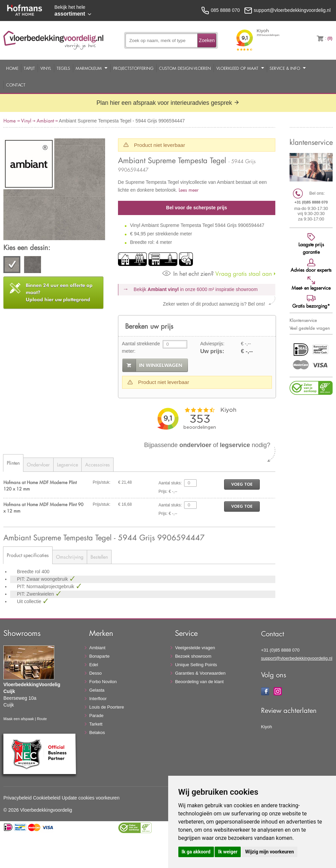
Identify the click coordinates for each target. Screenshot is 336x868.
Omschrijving (70, 557)
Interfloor (98, 699)
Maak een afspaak (19, 719)
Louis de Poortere (107, 707)
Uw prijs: (212, 351)
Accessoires (97, 465)
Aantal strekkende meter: (141, 347)
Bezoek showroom (193, 656)
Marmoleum (89, 68)
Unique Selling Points (196, 665)
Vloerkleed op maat (237, 68)
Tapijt (29, 68)
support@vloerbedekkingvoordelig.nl (297, 658)
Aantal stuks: (170, 483)
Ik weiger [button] (228, 852)
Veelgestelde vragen (195, 648)
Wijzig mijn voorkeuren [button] (270, 852)
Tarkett (96, 724)
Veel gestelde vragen (310, 328)
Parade (96, 716)
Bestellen (99, 557)
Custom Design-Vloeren (185, 68)
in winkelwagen (161, 365)
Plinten (13, 463)
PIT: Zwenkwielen (36, 594)
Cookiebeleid (47, 798)
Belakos (97, 732)
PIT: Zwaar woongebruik (43, 579)
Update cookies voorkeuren (91, 798)
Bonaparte (99, 656)
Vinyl (46, 68)
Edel (94, 665)
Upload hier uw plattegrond (59, 292)
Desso (95, 673)
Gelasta (97, 690)
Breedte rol (29, 572)
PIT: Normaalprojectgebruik (46, 586)
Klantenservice (303, 320)
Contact (16, 85)
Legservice (67, 465)
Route (42, 719)
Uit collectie (30, 601)
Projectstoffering (133, 68)
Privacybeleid (17, 798)
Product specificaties (28, 555)
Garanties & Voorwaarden (200, 673)
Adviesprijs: (212, 344)
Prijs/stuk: (102, 482)
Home (12, 68)
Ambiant (45, 121)
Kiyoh (267, 727)
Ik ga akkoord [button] (196, 852)
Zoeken (207, 40)
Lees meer (189, 190)
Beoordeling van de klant (199, 682)
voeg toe (242, 484)
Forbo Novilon (103, 682)
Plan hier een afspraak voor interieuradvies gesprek (168, 103)
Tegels (63, 68)
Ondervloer (38, 465)
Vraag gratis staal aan (217, 274)
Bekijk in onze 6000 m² (196, 289)
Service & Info (285, 68)
